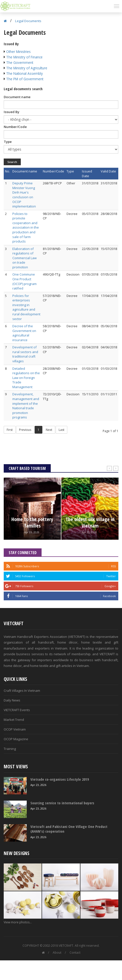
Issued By (12, 112)
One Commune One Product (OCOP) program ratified (24, 281)
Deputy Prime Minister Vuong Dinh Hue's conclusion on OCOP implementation (24, 195)
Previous (25, 430)
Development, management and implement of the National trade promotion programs (26, 406)
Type (8, 142)
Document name (17, 97)
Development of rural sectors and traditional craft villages (25, 354)
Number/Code (15, 127)
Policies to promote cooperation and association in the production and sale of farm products (26, 227)
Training (10, 749)
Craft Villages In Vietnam (22, 691)
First (10, 430)
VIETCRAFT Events (17, 710)
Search (12, 162)
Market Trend (14, 720)
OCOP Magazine (16, 739)
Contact (75, 953)
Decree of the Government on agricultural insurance (24, 333)
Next (49, 430)
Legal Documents (28, 21)
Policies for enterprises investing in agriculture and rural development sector (26, 307)
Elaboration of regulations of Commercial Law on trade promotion (24, 258)
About (57, 953)
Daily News (12, 700)
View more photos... (18, 922)
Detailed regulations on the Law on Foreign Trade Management (26, 378)
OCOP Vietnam (15, 729)
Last (61, 430)
